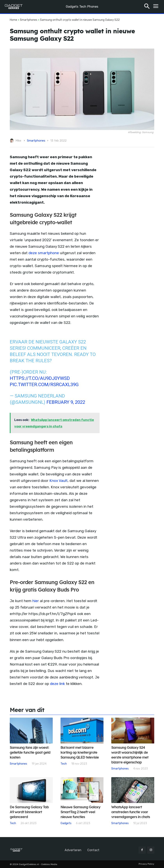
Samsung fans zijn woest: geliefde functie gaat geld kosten (30, 753)
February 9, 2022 (66, 402)
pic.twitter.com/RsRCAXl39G (44, 385)
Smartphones (29, 20)
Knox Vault (58, 481)
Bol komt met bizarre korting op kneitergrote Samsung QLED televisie (80, 753)
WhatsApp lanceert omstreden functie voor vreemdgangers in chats (131, 812)
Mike (18, 141)
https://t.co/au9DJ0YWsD (40, 378)
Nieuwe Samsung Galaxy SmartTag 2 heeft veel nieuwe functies (80, 812)
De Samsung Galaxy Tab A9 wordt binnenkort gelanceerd (29, 812)
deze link (57, 684)
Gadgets (66, 823)
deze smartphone (44, 253)
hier (35, 601)
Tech (64, 764)
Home (13, 20)
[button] (147, 7)
